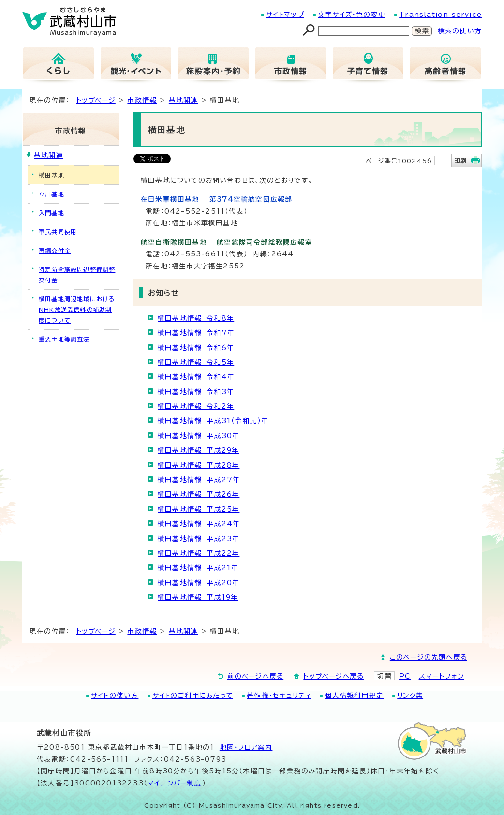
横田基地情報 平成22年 (199, 553)
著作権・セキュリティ (279, 696)
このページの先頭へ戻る (429, 657)
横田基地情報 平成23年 (199, 539)
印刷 (460, 161)
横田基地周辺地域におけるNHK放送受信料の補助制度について (77, 310)
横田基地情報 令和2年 (196, 406)
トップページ (96, 100)
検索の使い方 (460, 31)
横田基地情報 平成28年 (199, 465)
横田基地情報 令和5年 (196, 362)
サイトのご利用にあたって (193, 696)
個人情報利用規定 (354, 696)
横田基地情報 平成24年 (199, 524)
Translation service (440, 15)
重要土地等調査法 (64, 339)
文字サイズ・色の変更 (352, 15)
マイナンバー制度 (175, 783)
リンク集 (410, 696)
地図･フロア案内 (246, 747)
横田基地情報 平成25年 (199, 509)
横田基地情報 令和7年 (196, 333)
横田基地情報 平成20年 (199, 583)
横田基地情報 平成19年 (198, 597)
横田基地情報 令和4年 (196, 377)
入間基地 (52, 213)
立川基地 (52, 194)
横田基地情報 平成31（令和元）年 (213, 421)
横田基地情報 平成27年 (199, 480)
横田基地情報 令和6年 (196, 348)
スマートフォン (441, 676)
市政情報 (142, 100)
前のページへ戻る (256, 676)
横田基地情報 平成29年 (198, 450)
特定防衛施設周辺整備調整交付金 (77, 275)
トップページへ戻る (334, 676)
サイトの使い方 (115, 696)
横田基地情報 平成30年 (199, 436)
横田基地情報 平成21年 (198, 568)
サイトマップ (285, 15)
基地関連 (184, 100)
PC (405, 676)
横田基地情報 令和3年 (196, 392)
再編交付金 (55, 251)
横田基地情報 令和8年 (196, 318)
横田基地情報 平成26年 (199, 494)
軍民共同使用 (58, 232)
